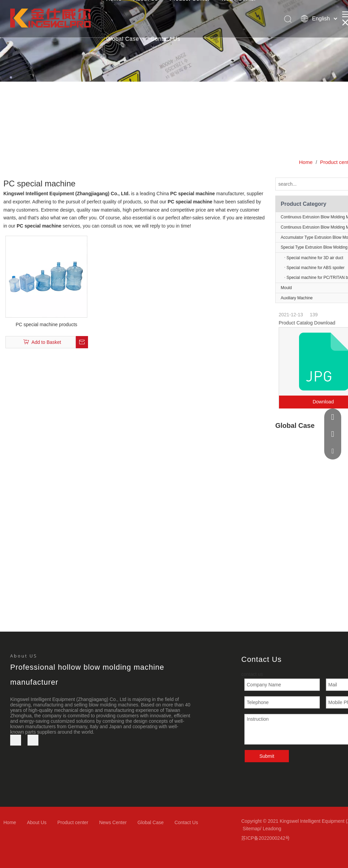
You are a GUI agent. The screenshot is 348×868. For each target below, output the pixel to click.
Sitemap (251, 829)
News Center (113, 822)
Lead (268, 829)
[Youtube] (16, 740)
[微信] (33, 740)
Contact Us (166, 39)
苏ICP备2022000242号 (266, 838)
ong (277, 829)
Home (10, 822)
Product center (73, 822)
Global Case (123, 39)
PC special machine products (46, 324)
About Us (37, 822)
